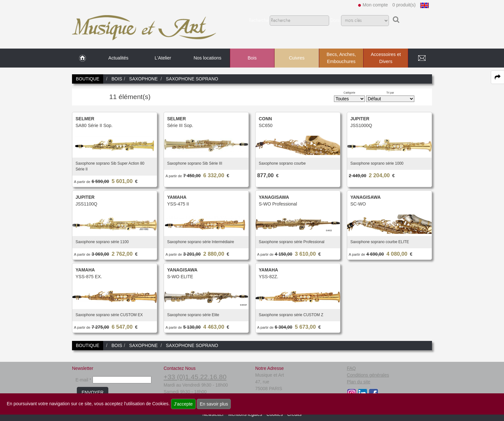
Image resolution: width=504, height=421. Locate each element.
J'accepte (183, 404)
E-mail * (83, 380)
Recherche (259, 21)
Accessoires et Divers (386, 58)
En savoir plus (214, 404)
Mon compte (375, 5)
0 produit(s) (404, 5)
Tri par (390, 93)
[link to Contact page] (422, 58)
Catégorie (349, 93)
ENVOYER (93, 392)
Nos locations (207, 58)
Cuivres (297, 58)
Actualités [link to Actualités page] (118, 58)
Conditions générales (368, 375)
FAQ (351, 368)
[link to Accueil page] (82, 58)
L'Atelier (163, 58)
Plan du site (359, 382)
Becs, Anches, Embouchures (341, 58)
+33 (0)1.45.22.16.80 (195, 377)
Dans (335, 21)
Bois (252, 58)
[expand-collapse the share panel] (498, 77)
